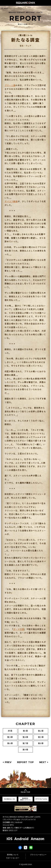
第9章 (26, 750)
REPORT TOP (25, 762)
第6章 (10, 743)
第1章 (26, 731)
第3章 (10, 737)
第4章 (26, 737)
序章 (10, 731)
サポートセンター (13, 858)
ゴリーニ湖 (10, 85)
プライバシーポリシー (38, 855)
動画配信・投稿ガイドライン (26, 799)
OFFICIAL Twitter (41, 799)
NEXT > (44, 762)
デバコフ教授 (11, 201)
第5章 (41, 737)
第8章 (41, 743)
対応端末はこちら (10, 799)
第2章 (41, 731)
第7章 (26, 743)
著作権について (13, 855)
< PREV (7, 762)
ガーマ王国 (19, 629)
